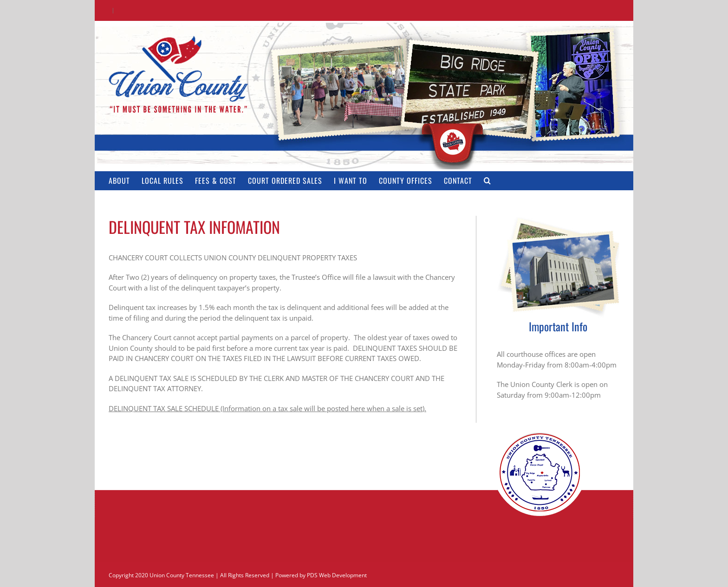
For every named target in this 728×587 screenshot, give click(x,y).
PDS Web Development (337, 575)
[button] (487, 181)
